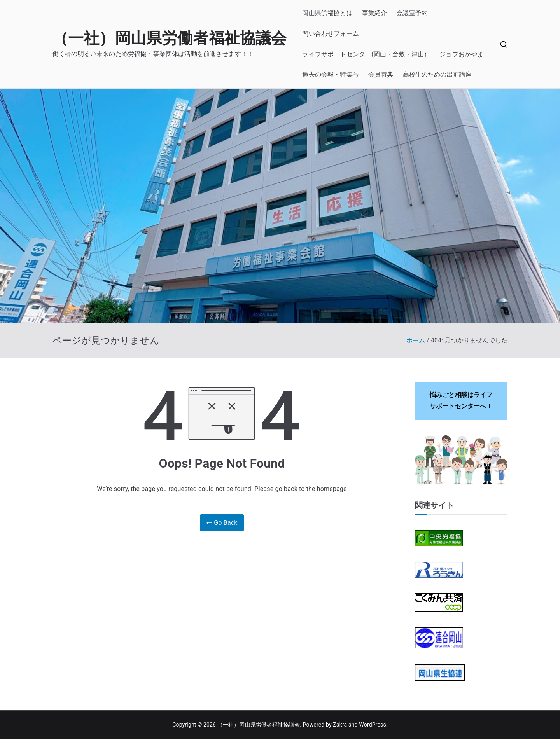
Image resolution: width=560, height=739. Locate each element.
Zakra (340, 725)
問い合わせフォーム (330, 34)
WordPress (372, 725)
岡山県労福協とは (327, 13)
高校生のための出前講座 (437, 74)
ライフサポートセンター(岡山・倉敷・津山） (366, 54)
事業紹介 (375, 13)
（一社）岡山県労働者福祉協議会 (170, 38)
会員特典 (381, 74)
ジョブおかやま (461, 54)
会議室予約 (412, 13)
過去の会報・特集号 (330, 74)
